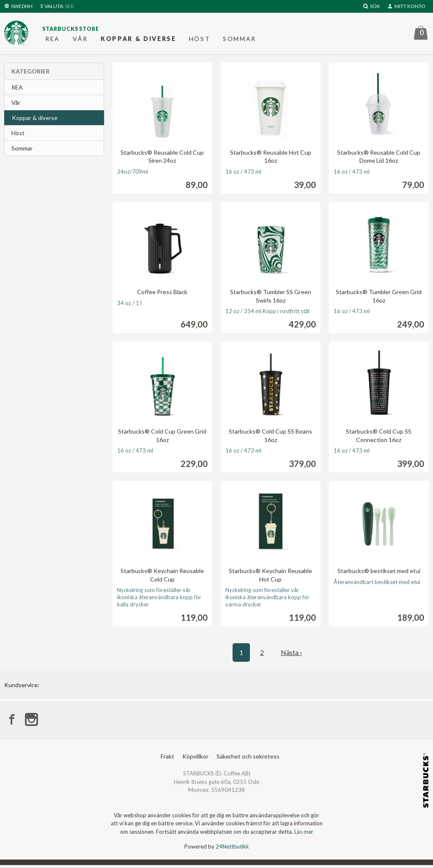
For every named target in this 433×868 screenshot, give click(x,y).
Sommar (240, 40)
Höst (200, 40)
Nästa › (291, 654)
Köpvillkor (195, 759)
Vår (80, 40)
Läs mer (304, 835)
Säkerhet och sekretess (248, 759)
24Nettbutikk (232, 849)
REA (53, 40)
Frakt (167, 759)
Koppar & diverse (138, 40)
